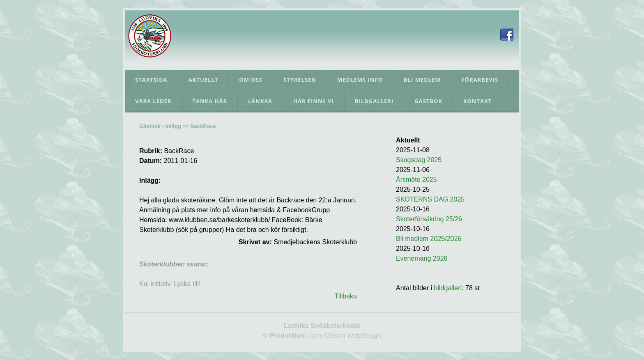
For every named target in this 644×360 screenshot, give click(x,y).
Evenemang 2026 (422, 258)
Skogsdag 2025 (419, 160)
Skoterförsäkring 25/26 (429, 219)
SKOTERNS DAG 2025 (430, 199)
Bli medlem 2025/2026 (429, 239)
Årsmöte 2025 (416, 180)
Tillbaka (346, 296)
